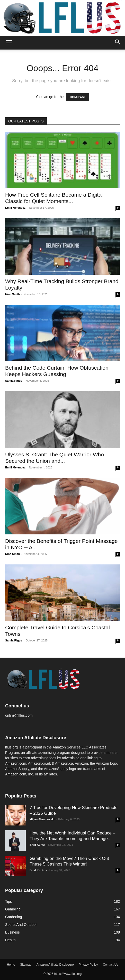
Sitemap (26, 965)
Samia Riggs (14, 381)
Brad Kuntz (37, 845)
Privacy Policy (88, 965)
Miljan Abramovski (42, 819)
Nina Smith (12, 294)
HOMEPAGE (78, 97)
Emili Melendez (15, 208)
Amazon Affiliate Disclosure (55, 965)
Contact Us (110, 965)
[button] (9, 43)
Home (11, 965)
